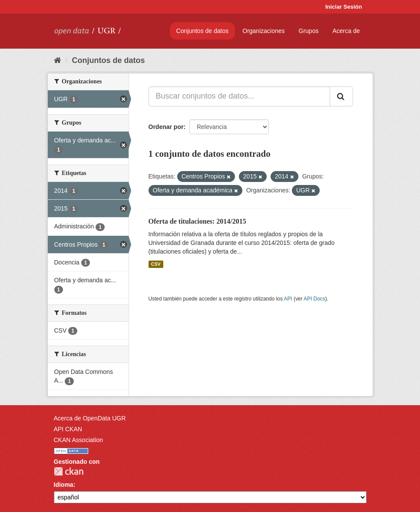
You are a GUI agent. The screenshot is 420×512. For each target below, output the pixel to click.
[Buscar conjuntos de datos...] (239, 96)
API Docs (314, 299)
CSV (156, 264)
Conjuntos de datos (203, 31)
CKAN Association (79, 440)
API (288, 299)
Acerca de (346, 31)
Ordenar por (166, 127)
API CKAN (68, 429)
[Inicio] (58, 60)
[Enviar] (341, 96)
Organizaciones (263, 31)
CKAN (69, 471)
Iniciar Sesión (344, 7)
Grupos (309, 31)
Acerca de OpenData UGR (90, 418)
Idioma (64, 485)
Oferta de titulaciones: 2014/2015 (197, 221)
